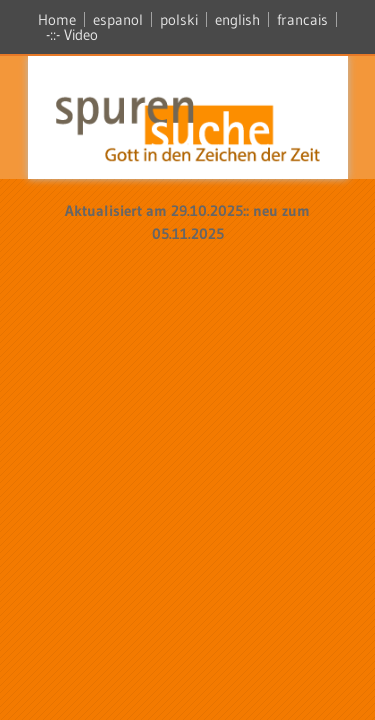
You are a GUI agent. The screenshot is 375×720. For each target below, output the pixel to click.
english (237, 19)
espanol (118, 19)
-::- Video (72, 34)
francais (302, 19)
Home (57, 19)
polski (179, 19)
